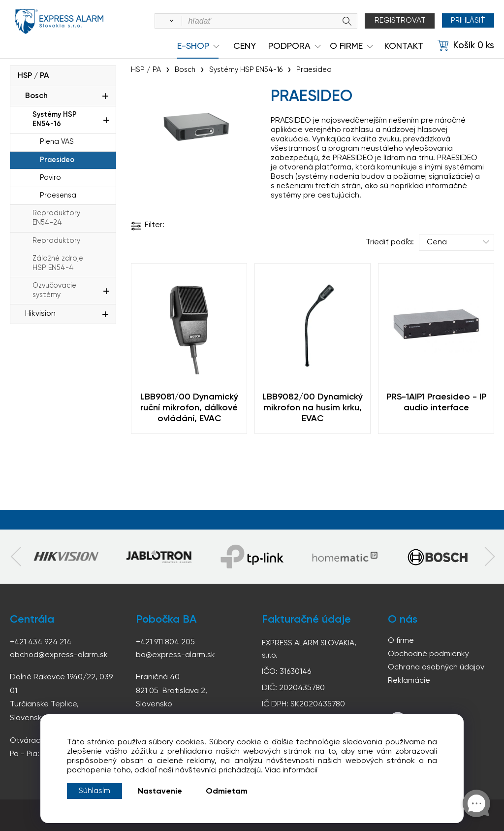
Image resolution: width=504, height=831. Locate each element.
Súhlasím (94, 791)
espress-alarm (59, 23)
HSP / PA (33, 76)
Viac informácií (291, 770)
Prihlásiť (467, 21)
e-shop (193, 46)
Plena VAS (57, 142)
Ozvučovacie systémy (54, 290)
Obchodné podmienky (428, 654)
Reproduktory (56, 241)
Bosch (36, 96)
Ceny (245, 46)
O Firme (346, 46)
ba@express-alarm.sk (176, 655)
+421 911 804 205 (165, 642)
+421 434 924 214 (41, 642)
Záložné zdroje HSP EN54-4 (58, 263)
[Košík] (466, 46)
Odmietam (227, 792)
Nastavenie (160, 792)
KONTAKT (404, 46)
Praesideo (57, 160)
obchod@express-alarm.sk (59, 655)
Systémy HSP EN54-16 (55, 119)
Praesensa (58, 196)
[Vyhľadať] (167, 21)
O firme (401, 641)
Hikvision (40, 314)
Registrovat (398, 21)
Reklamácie (409, 681)
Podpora (289, 46)
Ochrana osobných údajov (436, 667)
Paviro (50, 178)
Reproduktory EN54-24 (56, 218)
